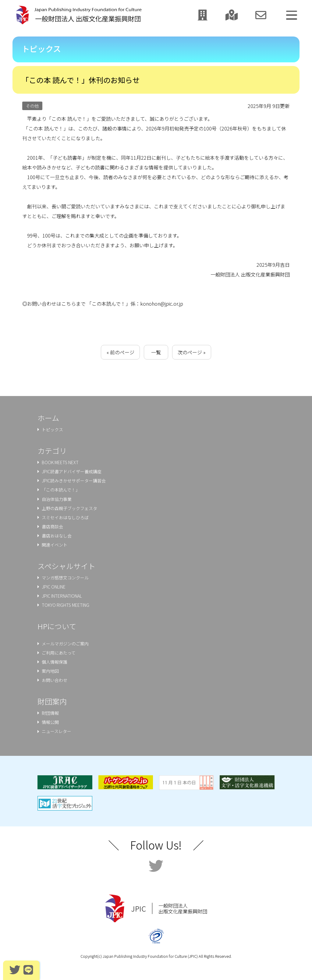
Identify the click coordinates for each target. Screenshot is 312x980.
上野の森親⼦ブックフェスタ (69, 508)
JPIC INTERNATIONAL (62, 596)
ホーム (48, 418)
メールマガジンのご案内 (65, 644)
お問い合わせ (55, 680)
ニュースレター (57, 731)
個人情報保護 (55, 662)
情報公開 (50, 722)
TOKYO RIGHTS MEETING (66, 605)
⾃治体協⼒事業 (57, 499)
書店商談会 (52, 526)
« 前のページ (121, 352)
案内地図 (50, 671)
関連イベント (55, 545)
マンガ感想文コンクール (65, 578)
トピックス (52, 429)
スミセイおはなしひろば (65, 517)
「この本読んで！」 (61, 490)
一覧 (156, 352)
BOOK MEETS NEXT (60, 462)
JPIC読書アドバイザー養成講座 (72, 471)
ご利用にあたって (59, 653)
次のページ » (191, 352)
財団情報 (50, 713)
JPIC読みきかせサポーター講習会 (74, 481)
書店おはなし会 (57, 536)
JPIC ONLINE (54, 587)
